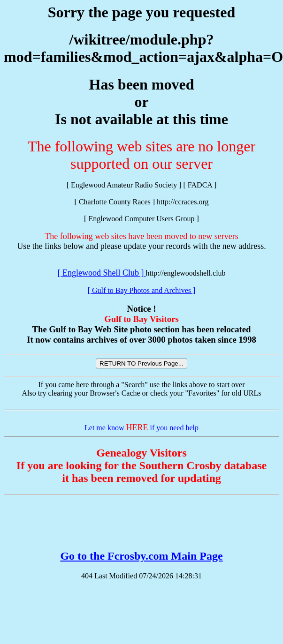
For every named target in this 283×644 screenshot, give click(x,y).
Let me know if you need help (141, 428)
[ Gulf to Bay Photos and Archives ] (142, 290)
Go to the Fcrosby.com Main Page (141, 556)
